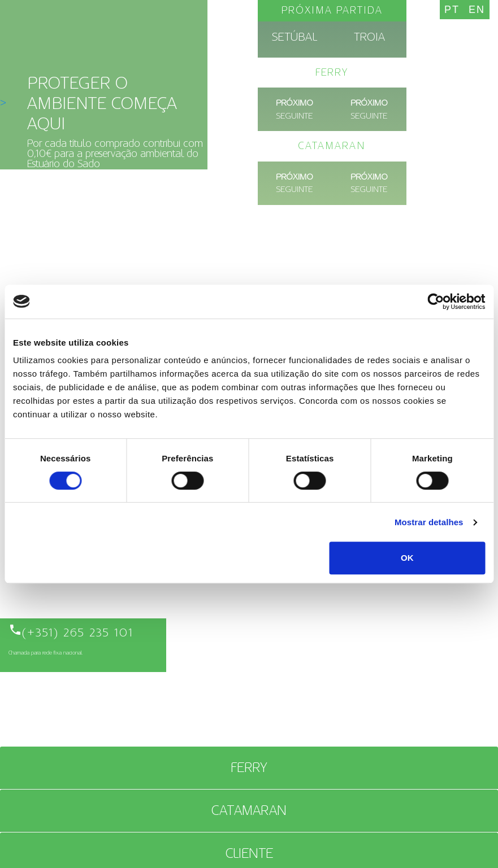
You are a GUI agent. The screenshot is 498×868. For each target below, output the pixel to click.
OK (407, 558)
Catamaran (249, 810)
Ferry (249, 767)
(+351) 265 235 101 (71, 633)
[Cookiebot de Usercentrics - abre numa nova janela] (436, 302)
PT (452, 10)
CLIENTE (249, 853)
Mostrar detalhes (429, 522)
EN (477, 10)
